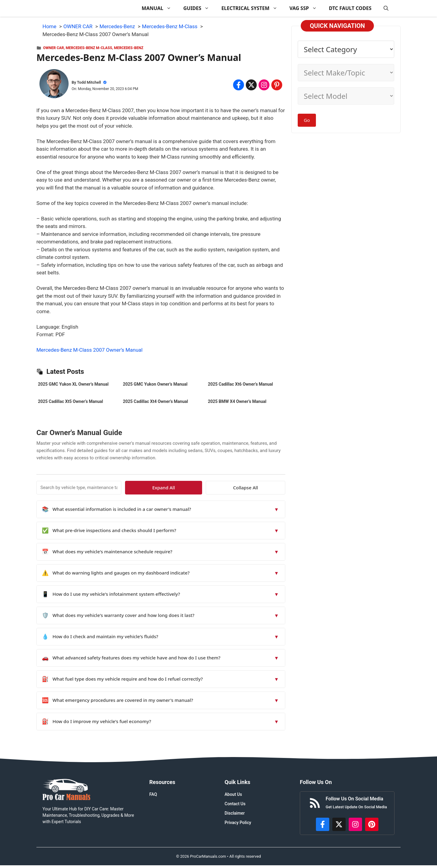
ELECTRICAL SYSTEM (252, 8)
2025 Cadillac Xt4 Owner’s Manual (155, 401)
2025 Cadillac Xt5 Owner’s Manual (70, 401)
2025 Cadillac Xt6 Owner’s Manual (240, 384)
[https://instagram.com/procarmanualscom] (355, 824)
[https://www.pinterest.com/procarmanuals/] (372, 824)
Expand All (230, 488)
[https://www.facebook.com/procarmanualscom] (323, 824)
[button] (386, 8)
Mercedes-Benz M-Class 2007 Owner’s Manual (90, 350)
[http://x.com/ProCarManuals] (339, 824)
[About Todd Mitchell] (54, 85)
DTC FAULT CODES (350, 8)
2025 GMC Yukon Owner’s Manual (155, 384)
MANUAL (159, 8)
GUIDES (199, 8)
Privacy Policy (238, 823)
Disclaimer (235, 813)
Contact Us (235, 804)
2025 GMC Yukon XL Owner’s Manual (73, 384)
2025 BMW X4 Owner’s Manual (237, 401)
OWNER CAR (53, 48)
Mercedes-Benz (129, 48)
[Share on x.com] (251, 85)
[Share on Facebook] (239, 85)
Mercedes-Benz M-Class (89, 48)
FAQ (153, 794)
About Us (233, 794)
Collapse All (268, 488)
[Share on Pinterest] (277, 85)
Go (307, 120)
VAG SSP (306, 8)
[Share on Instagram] (264, 85)
